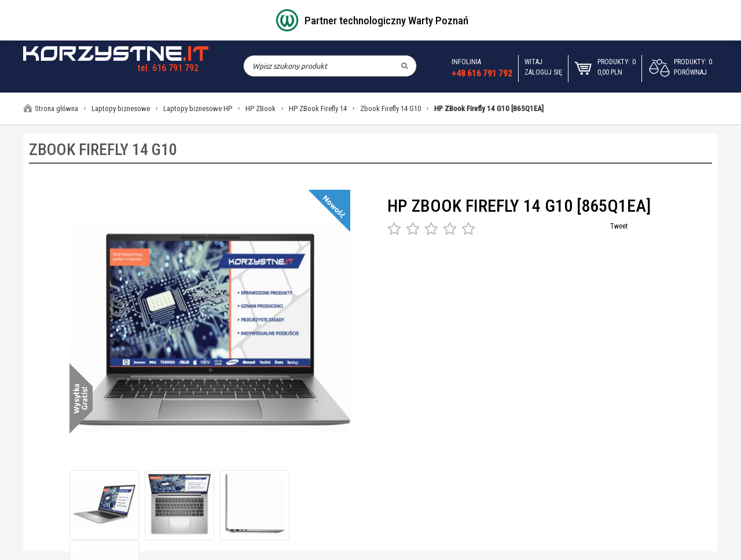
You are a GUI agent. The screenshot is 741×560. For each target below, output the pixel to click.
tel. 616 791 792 (168, 68)
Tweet (619, 226)
